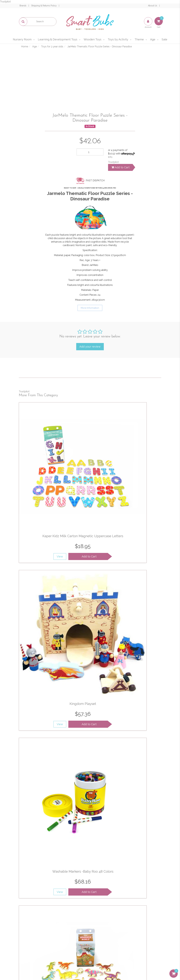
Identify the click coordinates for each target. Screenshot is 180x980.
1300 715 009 (152, 918)
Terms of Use (107, 919)
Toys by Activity (118, 39)
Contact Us (71, 933)
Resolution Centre (35, 933)
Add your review (90, 347)
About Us (153, 6)
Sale (164, 39)
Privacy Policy (136, 886)
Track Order (35, 926)
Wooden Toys (92, 39)
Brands (23, 6)
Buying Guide (36, 939)
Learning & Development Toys (58, 39)
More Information (90, 308)
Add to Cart (121, 167)
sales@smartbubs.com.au (143, 925)
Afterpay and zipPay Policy (107, 941)
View (40, 497)
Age (153, 39)
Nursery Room (22, 39)
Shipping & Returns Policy (44, 6)
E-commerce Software (139, 967)
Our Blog (71, 926)
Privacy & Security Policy (107, 926)
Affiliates (71, 939)
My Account (36, 919)
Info (110, 157)
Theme (139, 39)
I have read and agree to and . (126, 885)
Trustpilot (5, 2)
